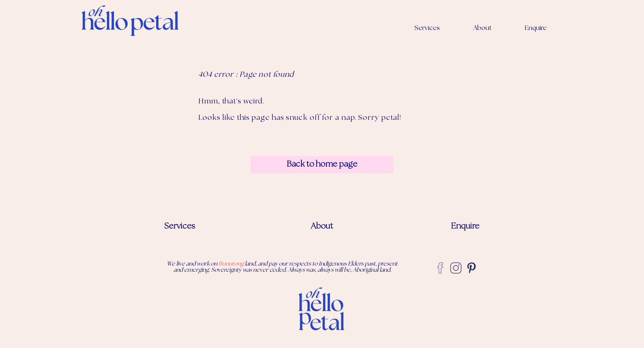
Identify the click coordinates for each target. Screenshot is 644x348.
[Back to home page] (322, 165)
